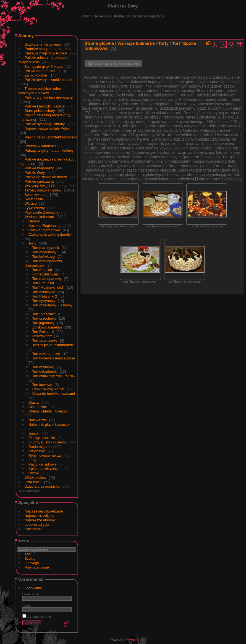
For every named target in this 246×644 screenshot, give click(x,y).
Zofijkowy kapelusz (47, 327)
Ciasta (34, 402)
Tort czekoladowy (46, 354)
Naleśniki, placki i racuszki (49, 424)
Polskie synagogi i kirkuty (45, 124)
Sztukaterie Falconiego (43, 44)
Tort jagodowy (43, 323)
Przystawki (37, 451)
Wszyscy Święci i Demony (45, 186)
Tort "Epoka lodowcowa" (53, 345)
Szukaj (30, 558)
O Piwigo (32, 563)
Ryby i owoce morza (45, 455)
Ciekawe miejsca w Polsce (46, 53)
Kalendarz (33, 529)
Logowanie (33, 588)
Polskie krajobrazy (39, 168)
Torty (32, 243)
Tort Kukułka (42, 270)
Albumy (26, 36)
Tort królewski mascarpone (54, 358)
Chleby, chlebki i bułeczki (48, 411)
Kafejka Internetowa (44, 230)
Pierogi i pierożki (42, 438)
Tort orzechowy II (46, 252)
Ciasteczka (37, 407)
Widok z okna (35, 478)
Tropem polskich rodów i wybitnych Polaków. (41, 91)
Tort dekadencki (45, 371)
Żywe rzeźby (35, 208)
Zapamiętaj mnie (37, 617)
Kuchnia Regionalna (45, 226)
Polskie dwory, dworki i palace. (49, 80)
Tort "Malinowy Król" (48, 287)
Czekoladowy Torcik (48, 389)
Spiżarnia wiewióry (43, 469)
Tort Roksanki (43, 332)
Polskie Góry (35, 173)
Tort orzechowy (44, 318)
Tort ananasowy (45, 341)
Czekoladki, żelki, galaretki (50, 234)
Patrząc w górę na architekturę (49, 150)
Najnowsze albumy (40, 520)
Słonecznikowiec (46, 274)
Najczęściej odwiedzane (44, 511)
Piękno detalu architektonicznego (51, 137)
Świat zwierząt (36, 195)
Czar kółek (33, 482)
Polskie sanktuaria (39, 181)
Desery (34, 221)
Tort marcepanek (46, 248)
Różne (34, 473)
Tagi (28, 554)
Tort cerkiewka (44, 292)
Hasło (27, 605)
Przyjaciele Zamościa (42, 212)
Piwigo (131, 640)
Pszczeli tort (42, 336)
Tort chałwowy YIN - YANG (54, 376)
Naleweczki (38, 420)
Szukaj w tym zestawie (117, 63)
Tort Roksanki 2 (45, 296)
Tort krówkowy (44, 257)
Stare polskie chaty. (40, 111)
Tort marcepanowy (47, 279)
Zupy (33, 460)
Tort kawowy (42, 385)
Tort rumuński (43, 283)
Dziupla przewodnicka (42, 486)
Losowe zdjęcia (37, 525)
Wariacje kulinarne (39, 217)
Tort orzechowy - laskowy (52, 305)
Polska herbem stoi (40, 71)
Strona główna (99, 43)
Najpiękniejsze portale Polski (47, 128)
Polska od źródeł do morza (46, 177)
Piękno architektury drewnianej (49, 97)
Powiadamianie (37, 567)
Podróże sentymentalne (44, 49)
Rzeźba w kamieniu (40, 146)
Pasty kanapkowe (43, 464)
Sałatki (34, 433)
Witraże (31, 203)
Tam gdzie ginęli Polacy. (44, 66)
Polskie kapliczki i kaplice (45, 106)
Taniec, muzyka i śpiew (43, 190)
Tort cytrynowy (44, 301)
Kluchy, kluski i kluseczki (48, 442)
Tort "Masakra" (44, 314)
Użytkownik (31, 594)
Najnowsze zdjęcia (40, 516)
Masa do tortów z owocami (54, 394)
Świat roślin (34, 199)
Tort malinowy (43, 367)
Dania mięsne (40, 447)
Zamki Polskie (36, 75)
